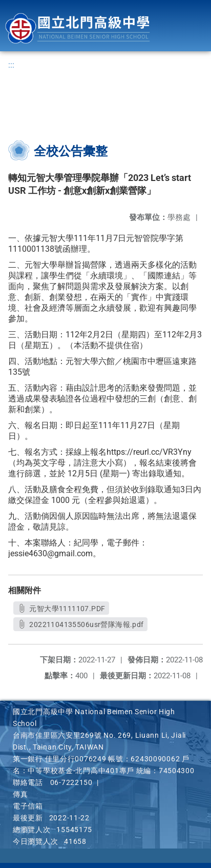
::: (11, 65)
